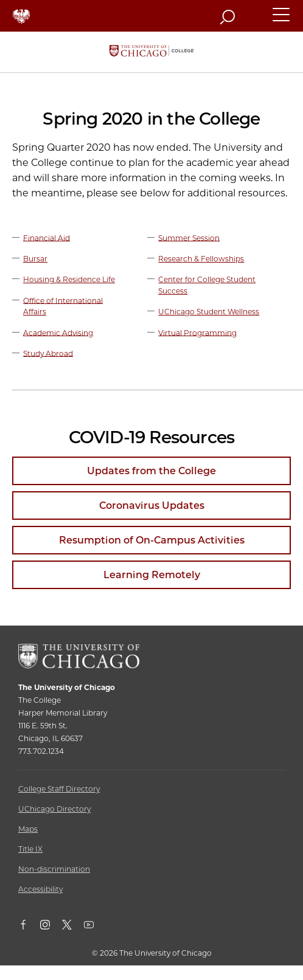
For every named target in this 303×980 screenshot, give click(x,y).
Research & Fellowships (201, 259)
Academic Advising (58, 332)
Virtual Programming (197, 332)
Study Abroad (48, 353)
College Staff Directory (59, 789)
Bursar (35, 259)
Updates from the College (151, 471)
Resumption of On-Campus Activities (152, 540)
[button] (282, 20)
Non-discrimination (54, 869)
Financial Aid (47, 237)
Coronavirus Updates (152, 506)
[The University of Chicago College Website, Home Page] (151, 52)
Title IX (30, 849)
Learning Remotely (152, 575)
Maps (28, 829)
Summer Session (189, 237)
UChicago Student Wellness (209, 312)
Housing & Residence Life (69, 279)
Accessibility (40, 889)
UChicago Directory (54, 809)
